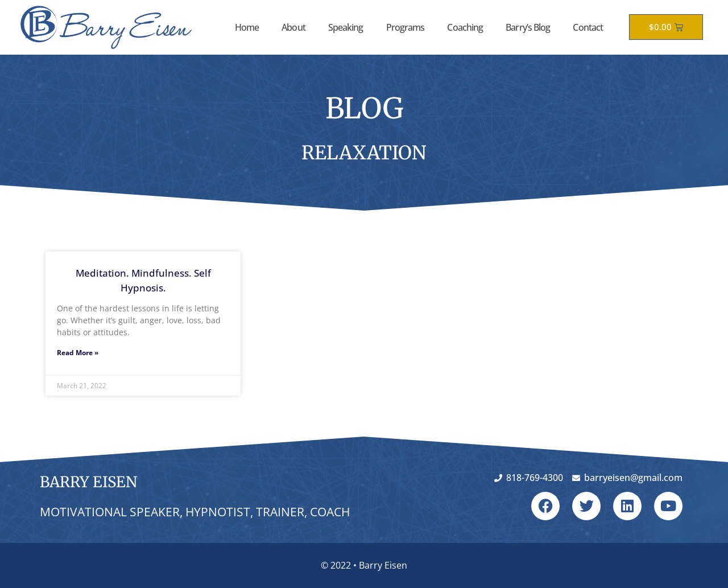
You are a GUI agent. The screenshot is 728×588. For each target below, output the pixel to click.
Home (247, 27)
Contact (588, 27)
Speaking (346, 27)
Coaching (465, 27)
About (293, 27)
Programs (406, 27)
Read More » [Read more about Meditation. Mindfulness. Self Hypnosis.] (78, 353)
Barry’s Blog (528, 27)
